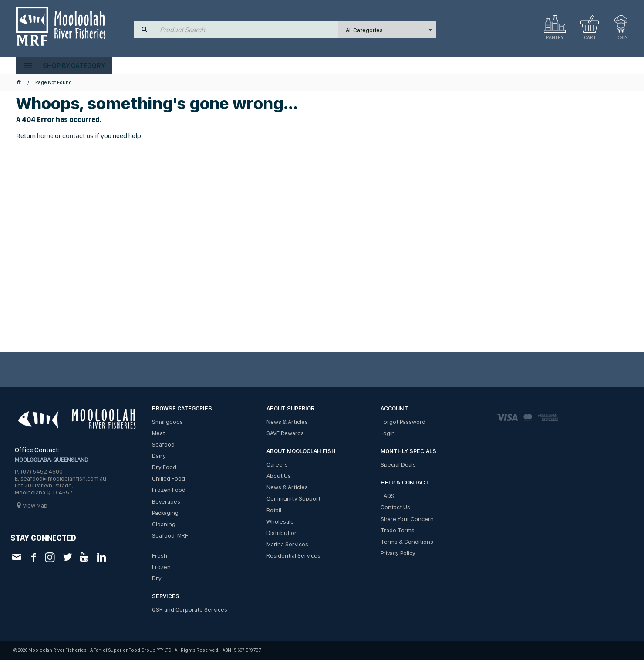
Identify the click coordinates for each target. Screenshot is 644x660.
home (45, 136)
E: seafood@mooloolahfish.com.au (61, 478)
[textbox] (247, 30)
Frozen (161, 567)
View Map (35, 505)
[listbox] (387, 30)
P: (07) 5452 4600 (39, 471)
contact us (78, 136)
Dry (157, 578)
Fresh (160, 555)
